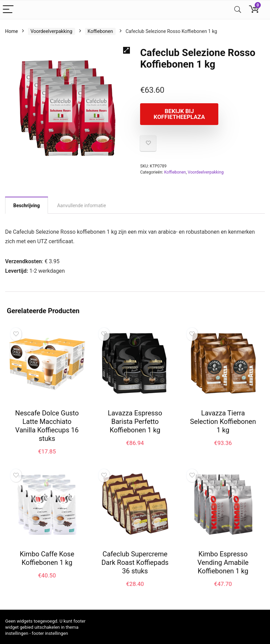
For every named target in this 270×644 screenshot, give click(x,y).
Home (12, 31)
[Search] (238, 10)
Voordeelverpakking (52, 31)
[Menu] (8, 10)
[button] (126, 50)
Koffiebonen (100, 31)
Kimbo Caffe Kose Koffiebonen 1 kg (47, 558)
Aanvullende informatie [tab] (82, 205)
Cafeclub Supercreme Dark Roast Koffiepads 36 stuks (135, 562)
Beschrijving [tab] (27, 205)
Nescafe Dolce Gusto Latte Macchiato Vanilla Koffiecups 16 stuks (47, 426)
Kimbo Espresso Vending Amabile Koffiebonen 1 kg (223, 562)
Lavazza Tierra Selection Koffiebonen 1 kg (223, 422)
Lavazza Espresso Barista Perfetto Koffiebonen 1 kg (135, 422)
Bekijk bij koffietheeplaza (179, 114)
